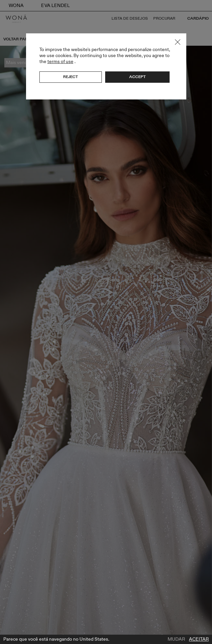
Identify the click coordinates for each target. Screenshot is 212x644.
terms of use (60, 62)
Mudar (176, 639)
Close (178, 42)
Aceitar (199, 639)
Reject (70, 77)
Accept (137, 77)
